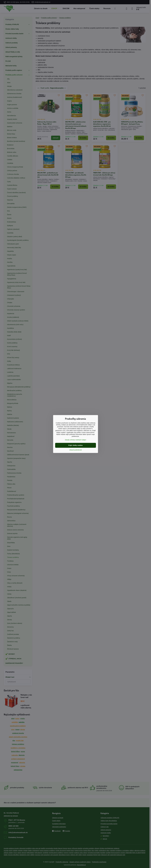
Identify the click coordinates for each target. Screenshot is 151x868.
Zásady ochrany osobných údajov (75, 440)
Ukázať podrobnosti (76, 450)
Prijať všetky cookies (75, 445)
